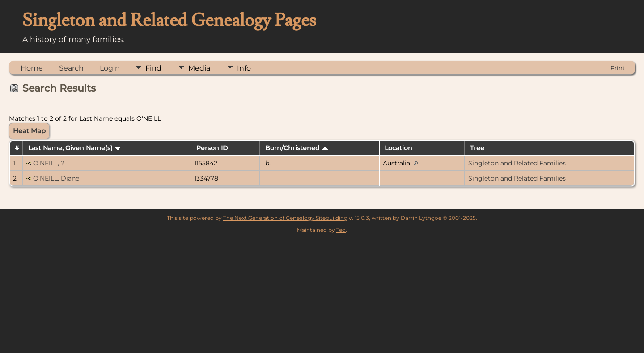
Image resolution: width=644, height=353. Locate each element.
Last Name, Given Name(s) (75, 148)
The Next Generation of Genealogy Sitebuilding (285, 218)
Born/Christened (297, 148)
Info (244, 68)
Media (199, 68)
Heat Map (29, 131)
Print (618, 68)
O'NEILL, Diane (56, 178)
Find (153, 68)
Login (110, 68)
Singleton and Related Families (517, 163)
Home (32, 68)
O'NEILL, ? (49, 163)
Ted (341, 230)
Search (71, 68)
